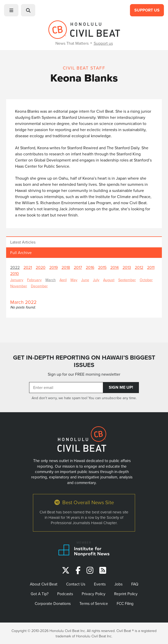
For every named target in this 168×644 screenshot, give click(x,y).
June (85, 280)
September (127, 280)
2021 (28, 267)
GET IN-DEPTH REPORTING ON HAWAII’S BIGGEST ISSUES (84, 361)
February (34, 280)
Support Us (147, 10)
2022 (15, 267)
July (96, 280)
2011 (151, 267)
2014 (115, 267)
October (146, 280)
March (51, 280)
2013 (127, 267)
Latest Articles (23, 242)
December (39, 286)
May (74, 280)
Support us (103, 43)
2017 (78, 267)
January (17, 280)
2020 (41, 267)
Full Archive (21, 252)
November (19, 286)
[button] (11, 10)
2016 (90, 267)
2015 (102, 267)
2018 (66, 267)
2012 (139, 267)
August (109, 280)
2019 (53, 267)
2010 (15, 273)
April (63, 280)
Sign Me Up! (121, 387)
